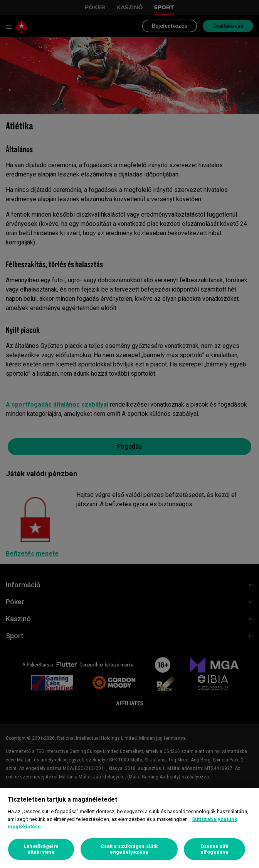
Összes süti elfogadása (214, 849)
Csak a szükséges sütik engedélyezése (129, 849)
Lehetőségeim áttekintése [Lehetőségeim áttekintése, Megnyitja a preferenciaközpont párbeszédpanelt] (41, 849)
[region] (129, 828)
